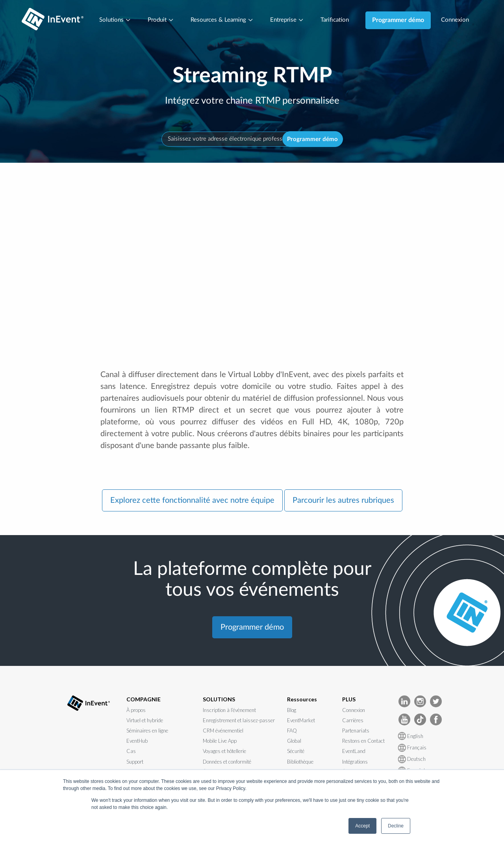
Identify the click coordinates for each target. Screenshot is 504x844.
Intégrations (355, 762)
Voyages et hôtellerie (224, 752)
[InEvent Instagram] (420, 702)
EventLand (354, 752)
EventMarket (301, 721)
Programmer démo (403, 20)
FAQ (292, 731)
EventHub (137, 742)
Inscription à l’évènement (229, 710)
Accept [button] (362, 826)
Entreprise (288, 20)
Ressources (302, 700)
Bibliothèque (300, 762)
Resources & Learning (221, 20)
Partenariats (356, 731)
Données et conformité (227, 762)
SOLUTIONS (219, 700)
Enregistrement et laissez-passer (239, 721)
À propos (136, 710)
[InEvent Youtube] (404, 720)
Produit (157, 20)
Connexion (461, 20)
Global (294, 742)
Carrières (353, 721)
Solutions (110, 20)
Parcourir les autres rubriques (343, 501)
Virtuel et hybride (145, 721)
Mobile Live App (220, 742)
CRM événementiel (223, 731)
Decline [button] (396, 826)
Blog (292, 710)
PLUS (349, 700)
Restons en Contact (363, 742)
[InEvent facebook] (436, 720)
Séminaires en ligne (147, 731)
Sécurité (296, 752)
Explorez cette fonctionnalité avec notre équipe (192, 501)
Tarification (338, 20)
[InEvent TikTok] (420, 720)
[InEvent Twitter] (436, 702)
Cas (131, 752)
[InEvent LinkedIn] (404, 702)
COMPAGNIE (144, 700)
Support (135, 762)
